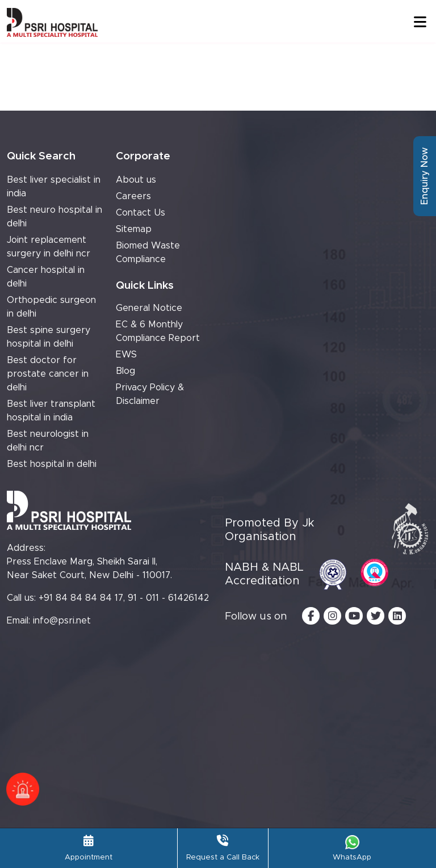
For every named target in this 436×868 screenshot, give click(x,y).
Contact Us (141, 213)
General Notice (149, 308)
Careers (133, 196)
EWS (126, 355)
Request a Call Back (223, 848)
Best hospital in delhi (52, 464)
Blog (125, 371)
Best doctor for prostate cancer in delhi (48, 374)
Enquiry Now (425, 176)
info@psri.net (62, 621)
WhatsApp (352, 848)
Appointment (89, 848)
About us (136, 180)
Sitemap (134, 229)
